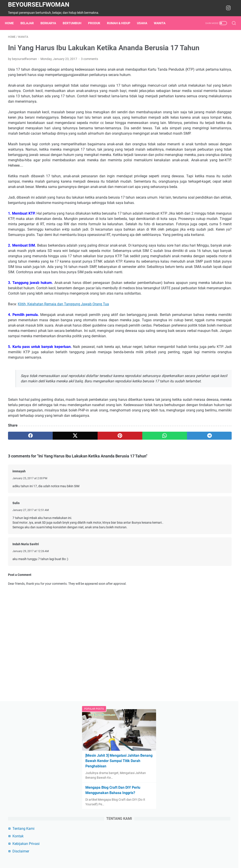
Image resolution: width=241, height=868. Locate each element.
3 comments (89, 73)
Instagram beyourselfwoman (201, 291)
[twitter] (53, 572)
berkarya (51, 23)
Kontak (184, 170)
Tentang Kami (190, 163)
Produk (97, 23)
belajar (30, 23)
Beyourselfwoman (39, 5)
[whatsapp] (113, 572)
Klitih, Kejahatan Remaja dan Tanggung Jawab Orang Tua (63, 408)
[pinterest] (83, 572)
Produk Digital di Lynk (196, 283)
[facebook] (23, 572)
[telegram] (143, 572)
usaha (145, 23)
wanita (163, 23)
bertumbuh (75, 23)
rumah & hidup (122, 23)
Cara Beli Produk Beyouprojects (203, 276)
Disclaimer (187, 185)
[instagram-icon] (230, 8)
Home (12, 23)
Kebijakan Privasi (192, 178)
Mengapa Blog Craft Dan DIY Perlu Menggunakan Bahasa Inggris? (200, 121)
